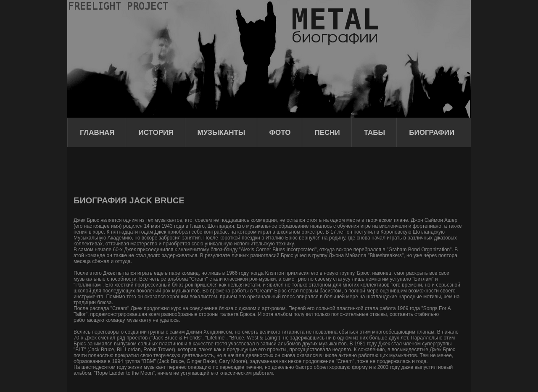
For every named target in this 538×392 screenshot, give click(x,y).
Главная (97, 133)
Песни (327, 133)
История (156, 133)
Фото (280, 133)
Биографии (432, 133)
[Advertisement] (227, 170)
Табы (374, 133)
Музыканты (222, 133)
